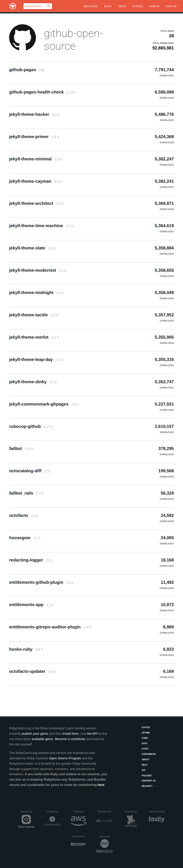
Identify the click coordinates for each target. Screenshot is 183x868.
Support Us (149, 781)
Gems (122, 6)
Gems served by (157, 812)
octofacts (24, 515)
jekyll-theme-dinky (33, 382)
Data (145, 743)
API (144, 770)
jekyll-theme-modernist (38, 270)
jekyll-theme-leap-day (36, 359)
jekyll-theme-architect (36, 203)
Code (145, 738)
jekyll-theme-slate (32, 248)
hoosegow (25, 538)
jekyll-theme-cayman (35, 181)
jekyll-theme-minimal (35, 159)
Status (146, 727)
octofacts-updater (32, 671)
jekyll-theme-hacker (34, 114)
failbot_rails (26, 493)
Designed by (53, 812)
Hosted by (80, 812)
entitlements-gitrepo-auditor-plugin (50, 627)
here (101, 785)
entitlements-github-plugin (41, 582)
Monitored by (132, 812)
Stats (145, 749)
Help (145, 765)
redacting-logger (31, 560)
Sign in (154, 6)
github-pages (27, 70)
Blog (108, 6)
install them (71, 734)
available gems (42, 739)
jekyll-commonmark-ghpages (44, 404)
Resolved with (105, 812)
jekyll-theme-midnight (36, 293)
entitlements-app (31, 605)
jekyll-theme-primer (34, 137)
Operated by (27, 813)
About (146, 760)
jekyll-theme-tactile (34, 315)
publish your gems (35, 734)
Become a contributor (70, 739)
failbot (22, 448)
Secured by (106, 836)
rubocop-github (31, 426)
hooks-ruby (26, 649)
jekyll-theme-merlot (34, 337)
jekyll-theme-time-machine (41, 226)
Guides (138, 6)
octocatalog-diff (30, 471)
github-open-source (73, 40)
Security (147, 786)
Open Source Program (65, 758)
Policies (147, 776)
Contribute (149, 754)
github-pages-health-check (42, 92)
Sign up (171, 6)
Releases (91, 6)
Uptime (146, 733)
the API (92, 734)
